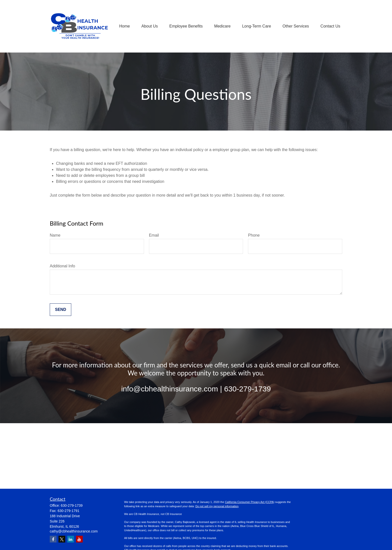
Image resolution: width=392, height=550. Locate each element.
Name (55, 235)
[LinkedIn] (71, 539)
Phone (254, 235)
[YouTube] (79, 539)
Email (154, 235)
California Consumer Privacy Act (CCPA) (250, 502)
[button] (125, 26)
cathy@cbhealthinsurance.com (74, 531)
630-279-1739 (72, 505)
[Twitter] (62, 539)
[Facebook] (53, 539)
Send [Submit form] (60, 310)
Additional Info (62, 266)
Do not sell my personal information (217, 506)
